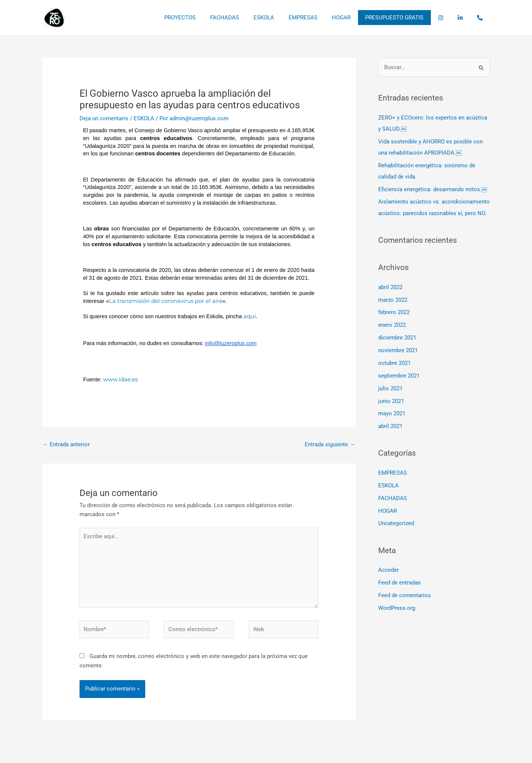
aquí (250, 316)
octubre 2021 (394, 363)
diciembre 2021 (397, 337)
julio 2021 (390, 388)
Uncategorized (396, 522)
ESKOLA (286, 18)
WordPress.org (397, 607)
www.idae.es (120, 379)
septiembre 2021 (399, 375)
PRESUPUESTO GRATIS (407, 18)
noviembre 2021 (398, 350)
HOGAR (357, 18)
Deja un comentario (104, 118)
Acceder (388, 569)
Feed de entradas (399, 581)
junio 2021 (391, 400)
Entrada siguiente (330, 444)
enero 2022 (392, 325)
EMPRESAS (322, 18)
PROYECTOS (209, 18)
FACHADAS (250, 18)
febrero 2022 (394, 312)
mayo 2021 (392, 413)
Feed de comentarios (405, 594)
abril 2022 (390, 287)
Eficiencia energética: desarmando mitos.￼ (433, 189)
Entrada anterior (66, 444)
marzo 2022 (393, 300)
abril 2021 (390, 426)
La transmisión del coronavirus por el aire (166, 301)
